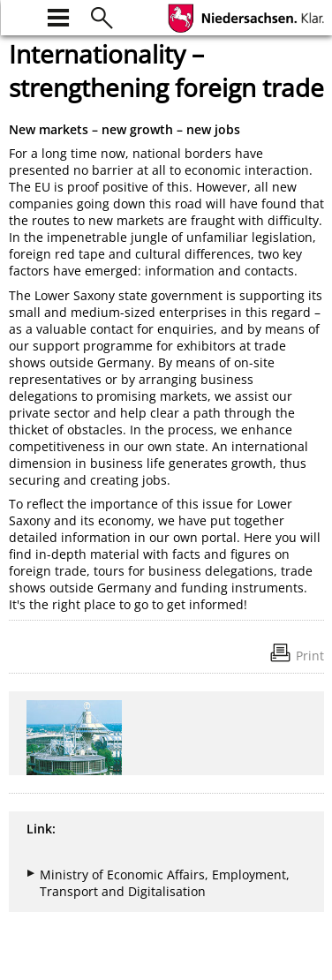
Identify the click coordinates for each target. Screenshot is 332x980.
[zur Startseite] (19, 15)
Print (310, 656)
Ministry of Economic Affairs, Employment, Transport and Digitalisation (165, 883)
